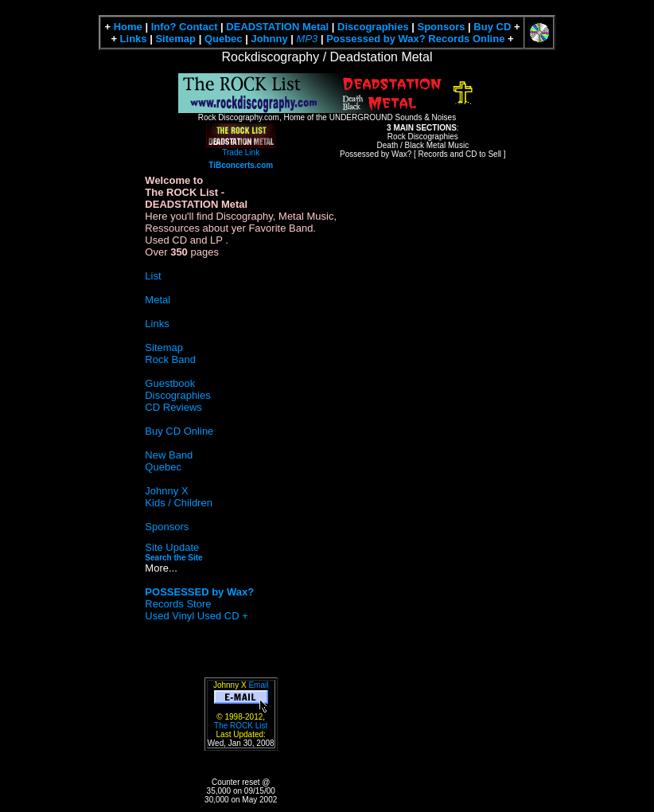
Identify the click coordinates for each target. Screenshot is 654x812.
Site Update (172, 547)
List (153, 276)
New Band (169, 455)
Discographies (373, 27)
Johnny (269, 39)
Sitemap (175, 39)
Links (134, 39)
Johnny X (166, 491)
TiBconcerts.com (241, 165)
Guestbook (170, 383)
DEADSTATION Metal (277, 27)
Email (258, 685)
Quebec (224, 39)
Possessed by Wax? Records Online (415, 39)
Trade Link (241, 148)
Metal (158, 300)
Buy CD (492, 27)
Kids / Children (179, 503)
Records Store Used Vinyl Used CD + (199, 604)
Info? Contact (185, 27)
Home (128, 27)
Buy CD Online (179, 431)
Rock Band (170, 359)
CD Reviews (173, 407)
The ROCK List (241, 726)
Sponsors (442, 27)
